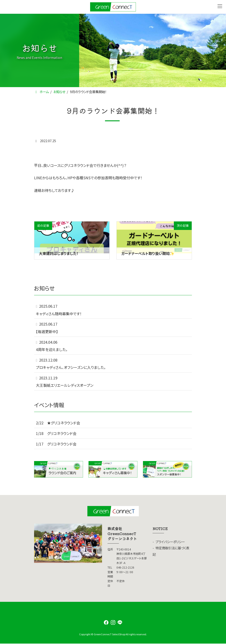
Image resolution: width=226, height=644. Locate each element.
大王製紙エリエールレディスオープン (65, 385)
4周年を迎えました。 (52, 349)
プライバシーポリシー (170, 542)
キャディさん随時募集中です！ (59, 314)
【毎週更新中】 (47, 332)
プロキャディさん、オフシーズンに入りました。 (71, 367)
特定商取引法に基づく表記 (171, 551)
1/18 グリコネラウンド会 (56, 433)
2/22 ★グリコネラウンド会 (58, 423)
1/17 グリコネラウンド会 (56, 444)
